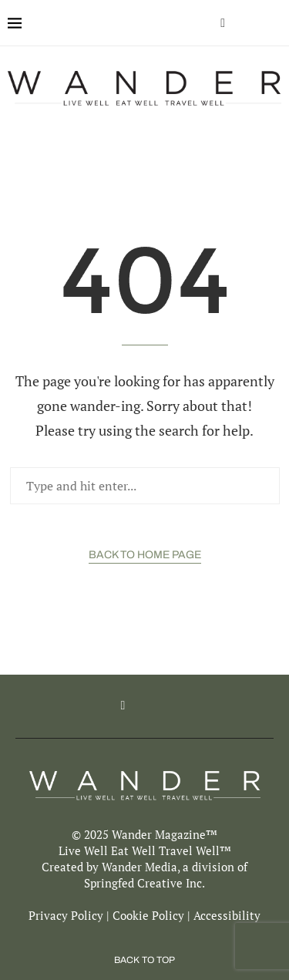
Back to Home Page (145, 555)
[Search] (274, 23)
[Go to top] (144, 958)
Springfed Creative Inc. (144, 883)
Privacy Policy (66, 915)
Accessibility (227, 915)
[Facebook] (223, 23)
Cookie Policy (148, 915)
